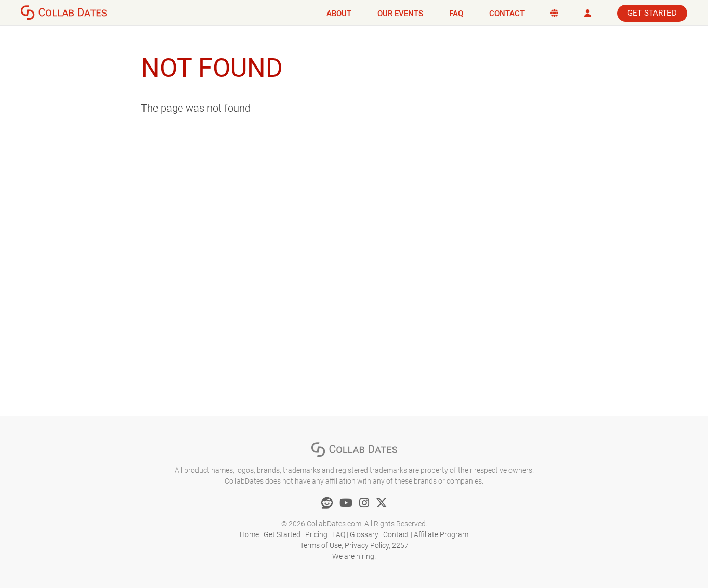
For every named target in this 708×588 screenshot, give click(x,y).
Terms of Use (321, 545)
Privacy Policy (367, 545)
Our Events (400, 14)
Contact (507, 14)
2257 (400, 545)
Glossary (364, 534)
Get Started (652, 13)
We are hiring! (354, 556)
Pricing (316, 534)
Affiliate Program (441, 534)
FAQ (456, 14)
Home (249, 534)
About (339, 14)
